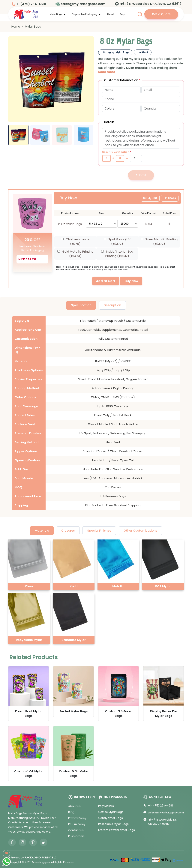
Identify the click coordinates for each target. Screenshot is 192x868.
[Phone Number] (141, 99)
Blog (71, 812)
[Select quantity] (128, 224)
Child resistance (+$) (75, 242)
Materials (42, 531)
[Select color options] (121, 109)
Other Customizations (140, 531)
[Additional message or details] (141, 138)
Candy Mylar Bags (111, 818)
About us (74, 806)
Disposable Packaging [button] (86, 14)
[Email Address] (161, 90)
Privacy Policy (77, 818)
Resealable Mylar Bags (113, 824)
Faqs (123, 14)
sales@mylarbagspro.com (83, 4)
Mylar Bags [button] (58, 14)
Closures (68, 531)
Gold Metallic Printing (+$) (75, 254)
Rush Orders (76, 836)
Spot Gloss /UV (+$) (117, 242)
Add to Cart (106, 281)
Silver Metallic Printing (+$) (159, 242)
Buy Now (132, 281)
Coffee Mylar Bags (111, 812)
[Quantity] (161, 109)
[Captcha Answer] (136, 158)
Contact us (76, 830)
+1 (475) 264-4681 (31, 4)
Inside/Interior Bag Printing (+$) (117, 254)
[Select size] (102, 224)
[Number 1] (106, 158)
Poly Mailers (106, 806)
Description (112, 306)
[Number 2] (120, 158)
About (110, 14)
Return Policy (77, 824)
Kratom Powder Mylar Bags (117, 830)
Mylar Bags (33, 27)
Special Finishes (99, 531)
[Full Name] (121, 90)
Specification (81, 306)
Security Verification (117, 152)
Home (16, 27)
